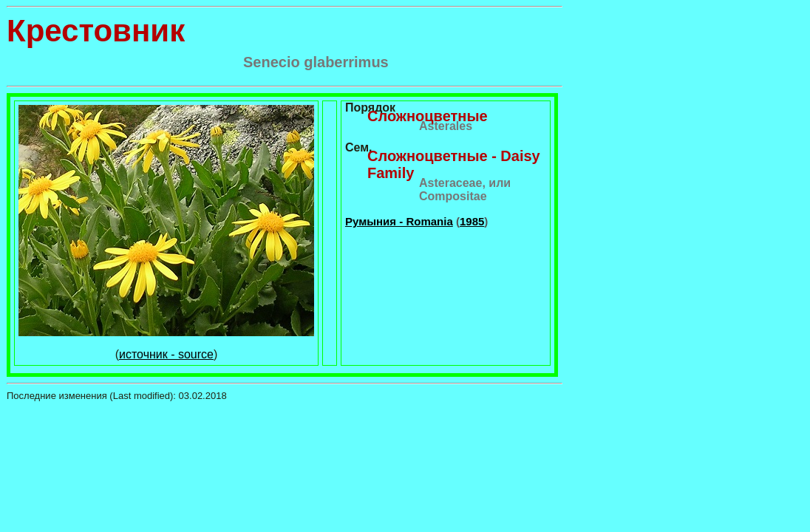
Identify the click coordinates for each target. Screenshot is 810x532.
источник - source (166, 354)
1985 (472, 221)
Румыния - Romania (399, 221)
